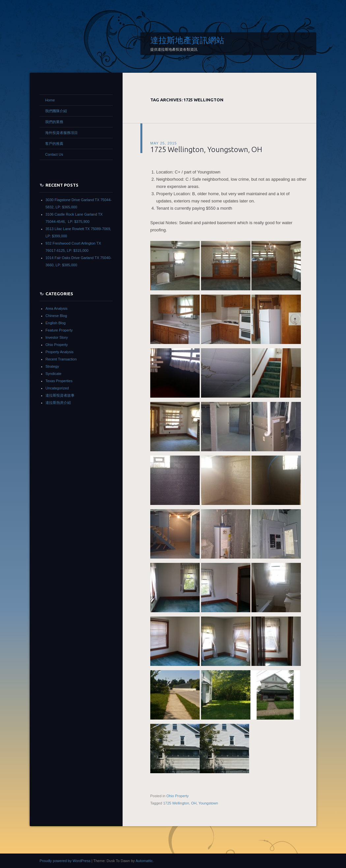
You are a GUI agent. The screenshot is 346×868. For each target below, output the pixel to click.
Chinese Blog (56, 316)
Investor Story (57, 337)
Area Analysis (57, 308)
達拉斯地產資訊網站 (187, 40)
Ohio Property (178, 796)
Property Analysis (59, 352)
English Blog (56, 323)
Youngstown (208, 803)
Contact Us (54, 154)
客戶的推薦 (54, 144)
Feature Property (59, 330)
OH (194, 803)
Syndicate (53, 374)
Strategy (52, 366)
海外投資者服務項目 (61, 133)
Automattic (144, 861)
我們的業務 (54, 122)
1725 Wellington (176, 803)
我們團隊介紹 (56, 111)
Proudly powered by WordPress (65, 861)
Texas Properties (59, 381)
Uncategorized (57, 388)
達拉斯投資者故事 (60, 395)
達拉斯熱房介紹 (58, 403)
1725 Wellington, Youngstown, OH (206, 149)
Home (50, 100)
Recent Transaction (61, 359)
